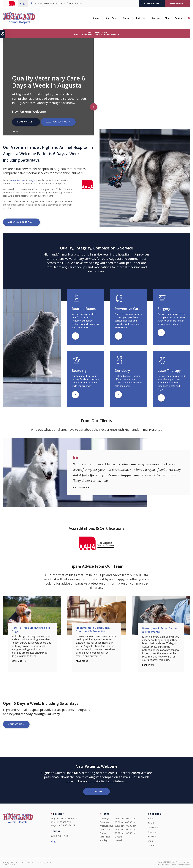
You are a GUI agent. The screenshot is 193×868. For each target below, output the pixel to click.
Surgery (127, 19)
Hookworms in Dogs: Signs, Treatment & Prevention (95, 630)
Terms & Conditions (25, 862)
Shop (168, 19)
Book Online (152, 4)
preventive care (17, 180)
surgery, (33, 180)
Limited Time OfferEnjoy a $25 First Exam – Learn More (95, 34)
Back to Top (10, 864)
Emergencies (177, 4)
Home (151, 818)
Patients (141, 19)
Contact (179, 19)
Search (49, 862)
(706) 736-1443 (77, 4)
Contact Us (15, 724)
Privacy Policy (9, 862)
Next (94, 107)
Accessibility (40, 862)
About (96, 19)
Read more (20, 665)
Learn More (75, 336)
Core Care (111, 19)
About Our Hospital (20, 222)
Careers (156, 19)
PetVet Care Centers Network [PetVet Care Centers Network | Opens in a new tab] (177, 865)
